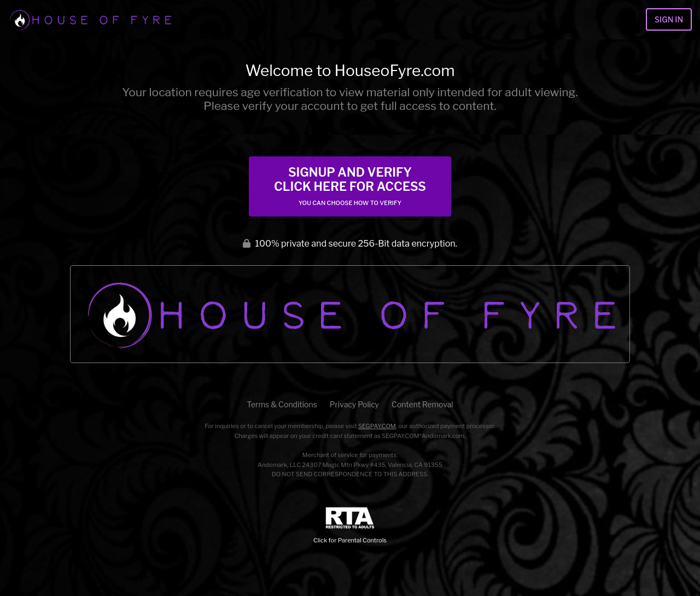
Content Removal (422, 404)
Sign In (669, 19)
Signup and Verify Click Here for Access (350, 186)
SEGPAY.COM (377, 426)
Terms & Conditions (282, 404)
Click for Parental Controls (350, 526)
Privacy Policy (354, 404)
